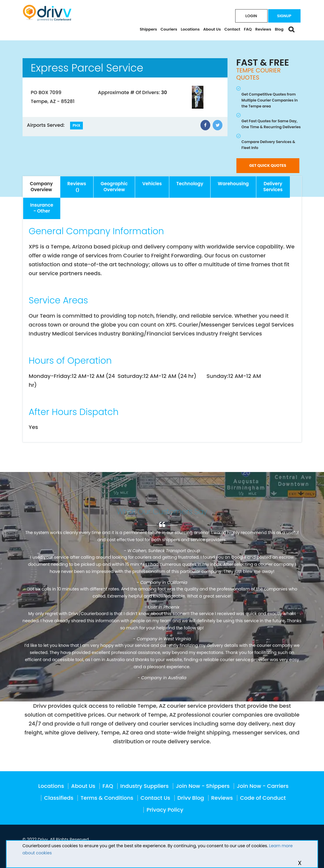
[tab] (77, 187)
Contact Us (155, 798)
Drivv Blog (191, 798)
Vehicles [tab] (152, 184)
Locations (190, 29)
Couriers (169, 29)
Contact (233, 29)
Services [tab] (273, 187)
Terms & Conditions (107, 798)
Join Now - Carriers (263, 786)
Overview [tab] (41, 187)
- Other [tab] (42, 208)
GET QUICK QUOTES (268, 165)
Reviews (263, 29)
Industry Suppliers (144, 786)
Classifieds (59, 798)
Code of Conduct (263, 798)
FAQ (248, 29)
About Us (212, 29)
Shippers (148, 29)
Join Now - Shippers (203, 786)
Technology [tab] (190, 184)
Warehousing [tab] (233, 184)
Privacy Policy (165, 810)
